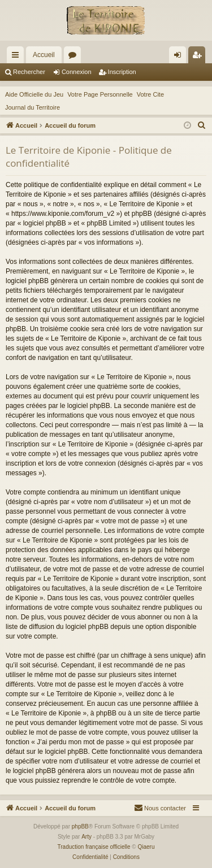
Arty (86, 837)
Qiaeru (146, 847)
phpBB (80, 826)
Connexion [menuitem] (180, 57)
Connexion (77, 72)
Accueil (44, 55)
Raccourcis (18, 57)
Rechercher (29, 72)
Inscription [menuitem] (199, 57)
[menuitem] (202, 125)
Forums (75, 57)
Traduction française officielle (94, 847)
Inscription (122, 72)
